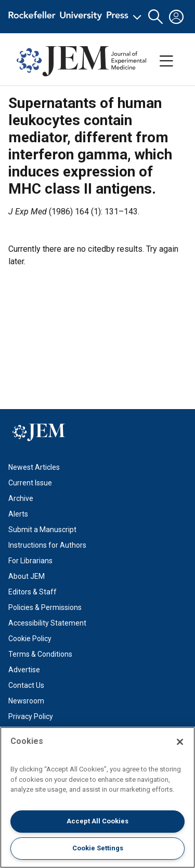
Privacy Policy (31, 716)
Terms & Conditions (40, 654)
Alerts (18, 514)
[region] (97, 797)
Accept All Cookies (97, 821)
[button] (155, 17)
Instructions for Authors (47, 545)
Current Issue (30, 483)
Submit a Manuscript (42, 530)
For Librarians (30, 561)
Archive (21, 498)
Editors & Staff (32, 592)
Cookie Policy (30, 639)
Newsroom (26, 701)
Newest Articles (34, 467)
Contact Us (26, 685)
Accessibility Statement (47, 623)
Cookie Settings (98, 848)
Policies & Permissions (45, 607)
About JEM (27, 576)
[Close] (180, 742)
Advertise (24, 670)
